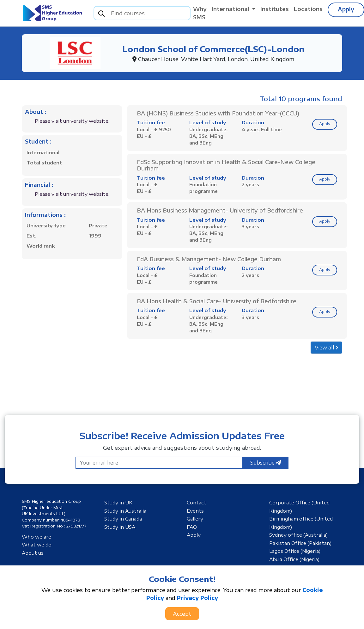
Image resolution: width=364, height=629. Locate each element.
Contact (197, 503)
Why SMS (200, 13)
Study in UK (118, 503)
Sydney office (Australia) (298, 535)
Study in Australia (125, 511)
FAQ (192, 527)
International (231, 9)
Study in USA (120, 527)
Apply (325, 124)
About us (33, 553)
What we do (37, 545)
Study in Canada (123, 519)
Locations (308, 9)
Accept (182, 614)
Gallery (195, 519)
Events (195, 511)
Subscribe (266, 463)
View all (326, 348)
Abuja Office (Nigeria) (294, 559)
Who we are (36, 537)
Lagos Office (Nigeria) (295, 551)
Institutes (275, 9)
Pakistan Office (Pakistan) (300, 543)
